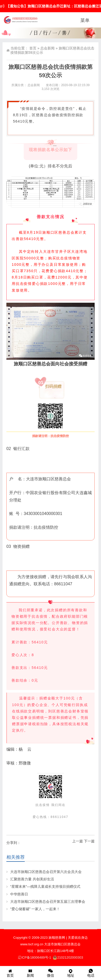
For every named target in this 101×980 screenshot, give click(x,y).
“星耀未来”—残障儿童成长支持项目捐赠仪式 (45, 886)
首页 (33, 48)
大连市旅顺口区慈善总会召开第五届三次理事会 (48, 902)
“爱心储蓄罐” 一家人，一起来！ (35, 909)
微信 (50, 973)
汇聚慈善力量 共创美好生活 (32, 879)
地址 (71, 973)
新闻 (30, 973)
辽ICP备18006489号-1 (35, 957)
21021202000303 (68, 957)
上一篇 (78, 841)
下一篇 (89, 841)
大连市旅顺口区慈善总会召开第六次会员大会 (46, 872)
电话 (91, 973)
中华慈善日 (19, 894)
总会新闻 (47, 48)
